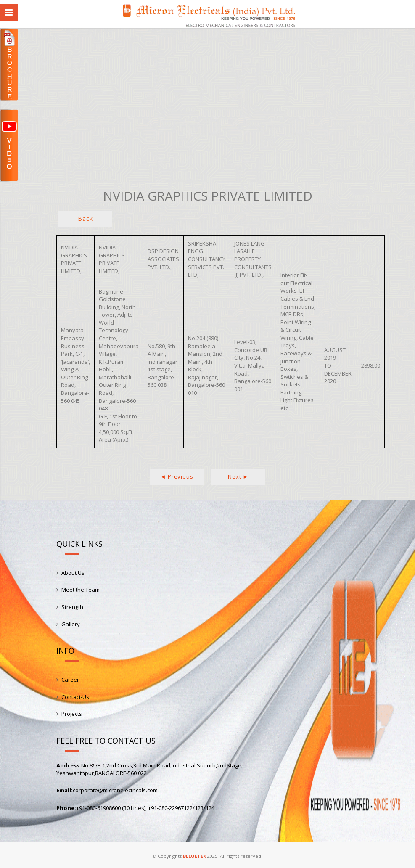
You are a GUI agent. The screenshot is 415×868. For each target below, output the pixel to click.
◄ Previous (177, 476)
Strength (72, 607)
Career (70, 680)
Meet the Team (81, 590)
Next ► (238, 476)
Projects (72, 714)
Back (85, 218)
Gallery (71, 624)
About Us (73, 573)
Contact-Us (75, 697)
